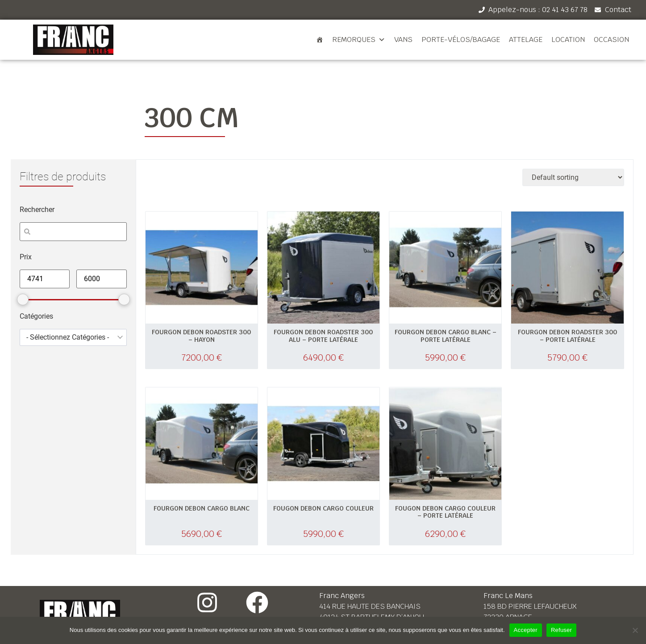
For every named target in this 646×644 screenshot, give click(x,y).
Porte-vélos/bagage (461, 39)
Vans (403, 39)
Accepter (526, 630)
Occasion (611, 39)
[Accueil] (320, 40)
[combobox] (73, 337)
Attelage (526, 39)
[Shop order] (573, 177)
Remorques (359, 40)
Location (568, 39)
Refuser (561, 630)
